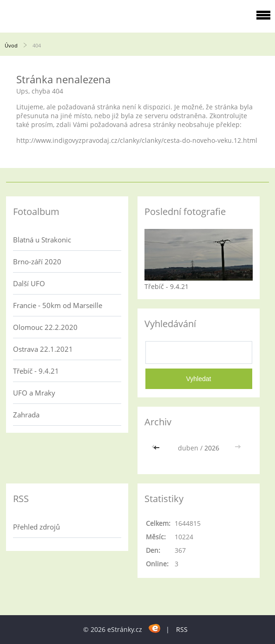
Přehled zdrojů (36, 527)
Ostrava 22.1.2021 (43, 349)
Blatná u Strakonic (42, 240)
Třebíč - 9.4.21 (36, 371)
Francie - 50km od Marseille (58, 305)
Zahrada (26, 415)
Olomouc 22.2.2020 (45, 327)
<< (157, 448)
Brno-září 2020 (37, 262)
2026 (212, 448)
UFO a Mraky (34, 393)
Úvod (11, 45)
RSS (182, 629)
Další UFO (29, 283)
